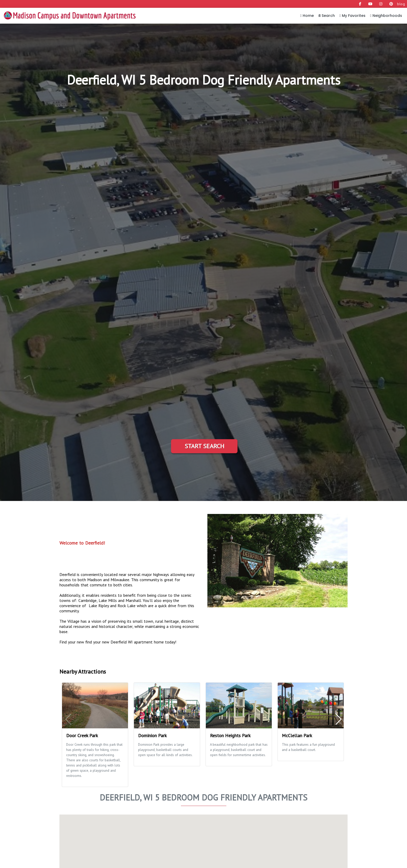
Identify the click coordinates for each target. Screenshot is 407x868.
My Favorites (352, 16)
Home (307, 16)
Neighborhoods (386, 16)
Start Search (204, 446)
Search (327, 16)
